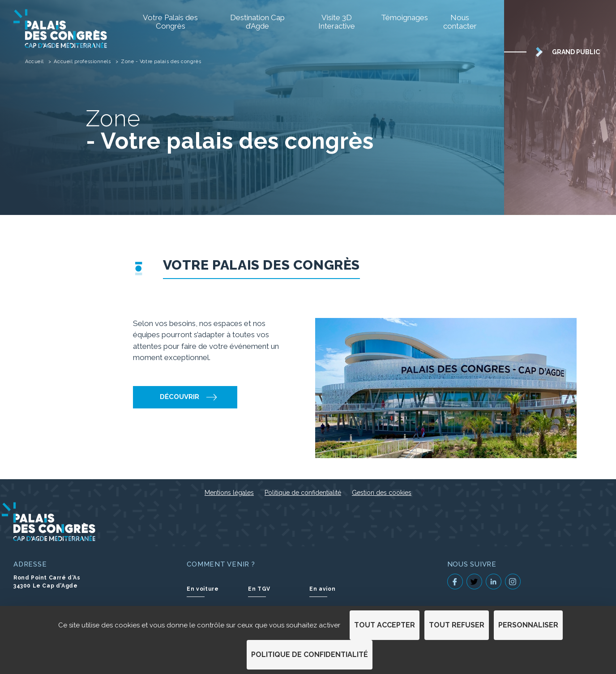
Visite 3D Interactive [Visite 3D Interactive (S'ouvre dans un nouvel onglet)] (337, 22)
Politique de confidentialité (303, 493)
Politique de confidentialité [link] (310, 655)
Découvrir (180, 397)
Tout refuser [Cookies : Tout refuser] (457, 625)
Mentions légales (229, 493)
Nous (460, 22)
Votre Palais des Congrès (170, 22)
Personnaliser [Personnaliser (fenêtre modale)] (528, 625)
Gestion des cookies (382, 493)
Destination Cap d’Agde (257, 22)
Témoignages (402, 17)
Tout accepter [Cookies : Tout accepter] (385, 625)
